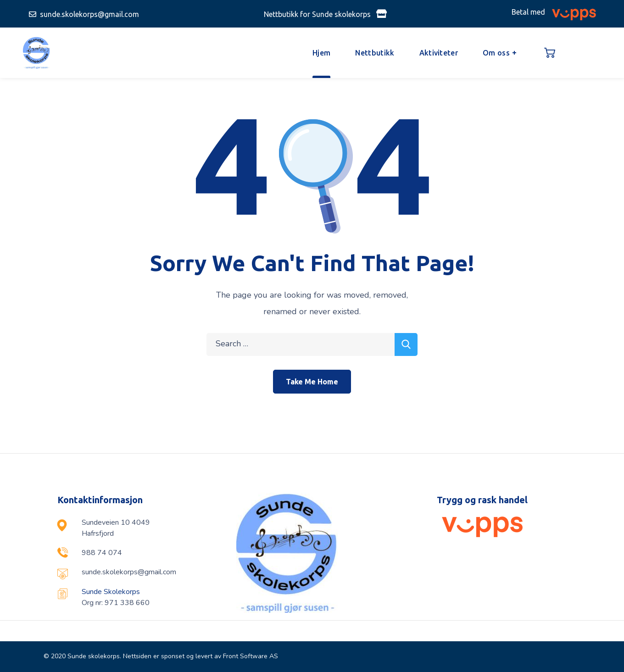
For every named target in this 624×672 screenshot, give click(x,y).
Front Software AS (251, 656)
